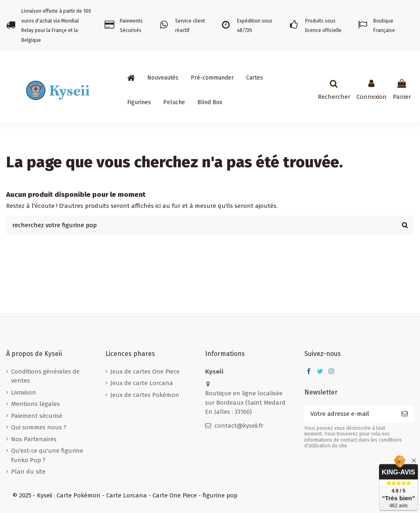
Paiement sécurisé (37, 416)
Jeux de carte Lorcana (142, 383)
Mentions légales (35, 404)
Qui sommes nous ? (39, 427)
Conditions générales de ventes (45, 376)
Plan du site (28, 472)
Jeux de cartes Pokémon (145, 395)
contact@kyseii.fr (239, 426)
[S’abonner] (405, 414)
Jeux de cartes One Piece (145, 372)
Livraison (24, 392)
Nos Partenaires (34, 439)
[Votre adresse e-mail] (350, 414)
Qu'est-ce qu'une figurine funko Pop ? (47, 455)
